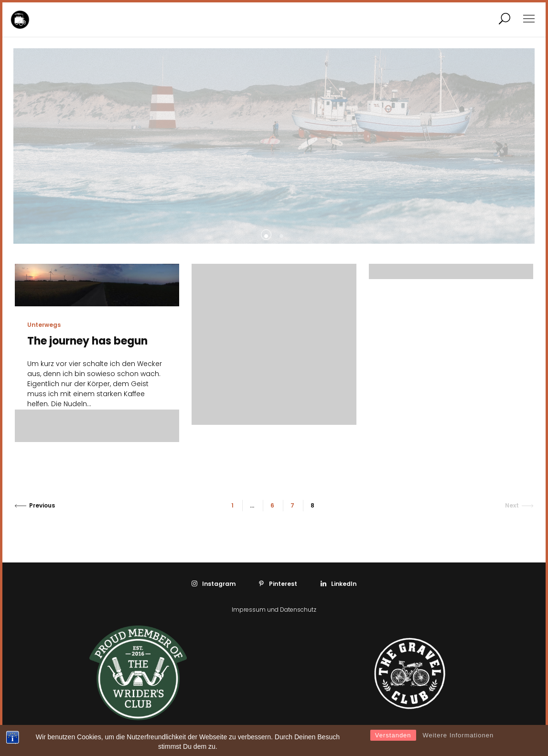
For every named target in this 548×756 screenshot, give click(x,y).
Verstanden (393, 735)
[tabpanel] (101, 146)
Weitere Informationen (458, 735)
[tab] (266, 235)
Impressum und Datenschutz (274, 610)
